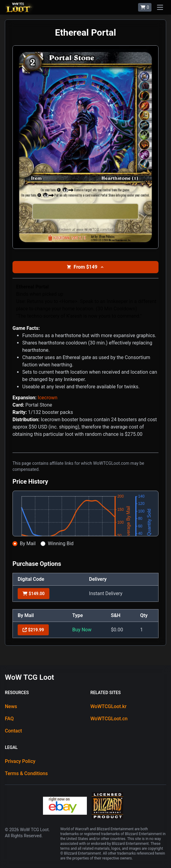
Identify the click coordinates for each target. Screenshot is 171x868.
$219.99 (33, 630)
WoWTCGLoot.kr (109, 706)
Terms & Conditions (26, 773)
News (11, 706)
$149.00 (34, 594)
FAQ (9, 719)
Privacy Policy (20, 761)
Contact (13, 731)
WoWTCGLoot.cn (109, 719)
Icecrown (48, 398)
